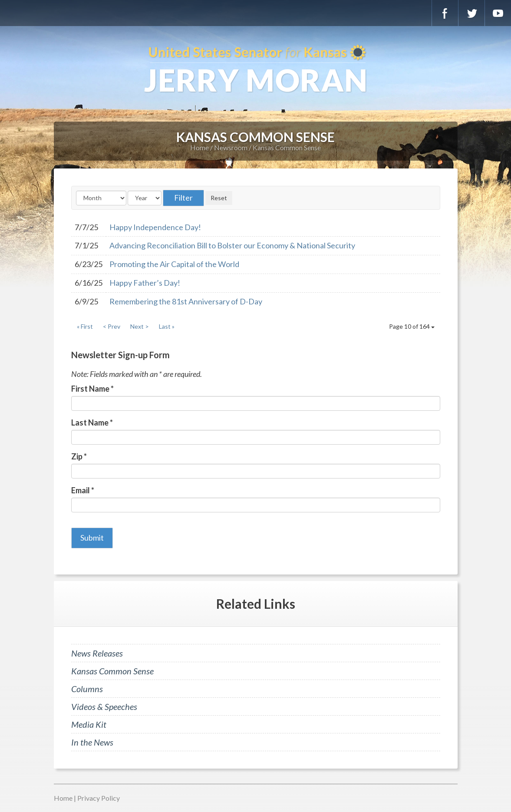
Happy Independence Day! (155, 227)
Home (199, 147)
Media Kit (89, 724)
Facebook (445, 13)
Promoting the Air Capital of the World (174, 264)
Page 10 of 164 (412, 326)
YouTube (498, 13)
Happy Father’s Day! (145, 283)
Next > (140, 326)
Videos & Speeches (104, 706)
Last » (167, 326)
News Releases (97, 653)
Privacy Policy (99, 798)
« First (85, 326)
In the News (92, 742)
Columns (87, 689)
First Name (92, 389)
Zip (79, 456)
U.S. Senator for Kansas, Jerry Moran (255, 69)
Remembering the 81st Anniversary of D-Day (186, 301)
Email (83, 490)
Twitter (471, 13)
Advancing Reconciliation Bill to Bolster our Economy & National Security (232, 245)
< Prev (112, 326)
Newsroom (231, 147)
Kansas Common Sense (287, 147)
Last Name (92, 423)
